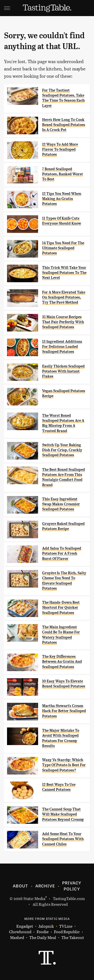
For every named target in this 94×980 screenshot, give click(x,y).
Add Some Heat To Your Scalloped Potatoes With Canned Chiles (63, 839)
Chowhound (20, 932)
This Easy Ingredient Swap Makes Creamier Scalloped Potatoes (61, 504)
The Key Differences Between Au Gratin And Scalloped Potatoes (62, 662)
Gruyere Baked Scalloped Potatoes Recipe (63, 526)
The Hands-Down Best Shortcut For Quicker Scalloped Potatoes (61, 608)
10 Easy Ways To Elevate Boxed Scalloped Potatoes (64, 684)
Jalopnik (46, 926)
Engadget (25, 926)
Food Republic (67, 932)
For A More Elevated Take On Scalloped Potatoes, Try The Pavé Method (64, 297)
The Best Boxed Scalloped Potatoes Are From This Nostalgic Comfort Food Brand (64, 477)
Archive (45, 886)
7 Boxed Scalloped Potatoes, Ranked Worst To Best (63, 174)
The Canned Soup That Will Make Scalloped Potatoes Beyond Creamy (63, 814)
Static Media (34, 898)
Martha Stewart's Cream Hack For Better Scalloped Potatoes (64, 711)
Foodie (43, 932)
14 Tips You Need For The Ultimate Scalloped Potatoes (63, 248)
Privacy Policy (72, 886)
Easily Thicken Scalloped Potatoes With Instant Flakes (63, 371)
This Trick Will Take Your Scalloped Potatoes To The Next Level (64, 273)
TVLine (66, 926)
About (20, 886)
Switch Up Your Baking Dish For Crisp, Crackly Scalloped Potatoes (62, 450)
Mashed (17, 938)
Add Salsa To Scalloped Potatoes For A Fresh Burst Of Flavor (62, 554)
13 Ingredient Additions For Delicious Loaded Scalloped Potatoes (62, 347)
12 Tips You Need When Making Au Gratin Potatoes (62, 199)
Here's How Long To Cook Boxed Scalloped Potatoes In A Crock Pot (64, 125)
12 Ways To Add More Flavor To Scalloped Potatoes (60, 150)
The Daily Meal (43, 938)
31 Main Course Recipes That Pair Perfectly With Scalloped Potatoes (63, 322)
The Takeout (73, 938)
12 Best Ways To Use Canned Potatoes (59, 787)
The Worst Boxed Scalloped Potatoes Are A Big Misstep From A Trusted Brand (63, 423)
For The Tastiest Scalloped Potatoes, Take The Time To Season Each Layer (63, 98)
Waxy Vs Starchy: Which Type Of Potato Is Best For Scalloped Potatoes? (64, 765)
